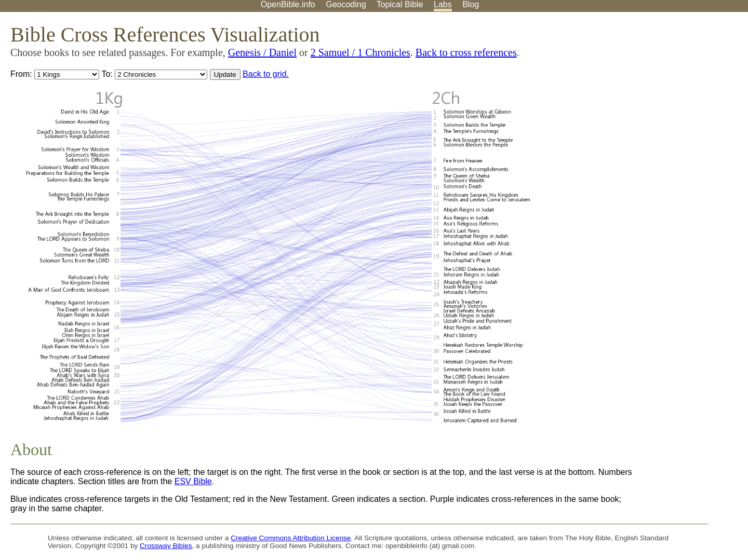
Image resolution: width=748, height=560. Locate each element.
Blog (471, 4)
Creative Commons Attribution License (291, 538)
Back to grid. (266, 74)
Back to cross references (466, 52)
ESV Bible (193, 481)
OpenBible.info (288, 4)
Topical (400, 4)
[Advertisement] (643, 93)
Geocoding (346, 4)
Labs (443, 4)
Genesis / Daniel (262, 52)
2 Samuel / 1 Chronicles (360, 52)
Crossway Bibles (166, 546)
